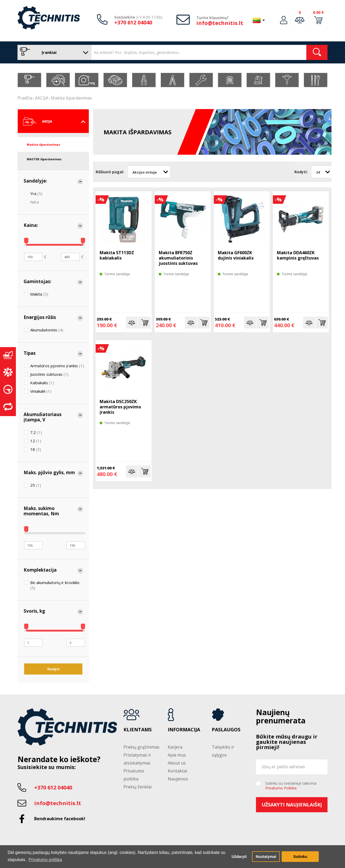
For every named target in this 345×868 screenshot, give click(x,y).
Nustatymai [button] (266, 857)
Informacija (184, 730)
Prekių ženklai (138, 787)
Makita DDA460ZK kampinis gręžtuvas (298, 255)
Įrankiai (53, 52)
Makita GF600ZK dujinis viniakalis (236, 255)
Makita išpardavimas (71, 98)
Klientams (138, 730)
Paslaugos (226, 730)
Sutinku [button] (300, 857)
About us (177, 763)
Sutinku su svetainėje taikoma (291, 786)
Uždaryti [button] (239, 857)
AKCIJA (42, 98)
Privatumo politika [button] (45, 860)
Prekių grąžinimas (141, 747)
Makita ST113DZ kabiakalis (117, 255)
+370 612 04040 (133, 22)
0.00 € (318, 12)
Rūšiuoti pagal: (110, 172)
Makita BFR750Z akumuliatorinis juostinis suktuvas (178, 258)
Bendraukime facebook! (60, 819)
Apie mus (177, 755)
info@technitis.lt (220, 23)
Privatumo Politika (281, 788)
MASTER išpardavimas (44, 159)
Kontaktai (177, 771)
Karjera (175, 747)
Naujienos (178, 779)
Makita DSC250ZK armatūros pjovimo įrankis (120, 407)
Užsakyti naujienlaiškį (292, 805)
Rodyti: (301, 172)
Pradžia (25, 98)
